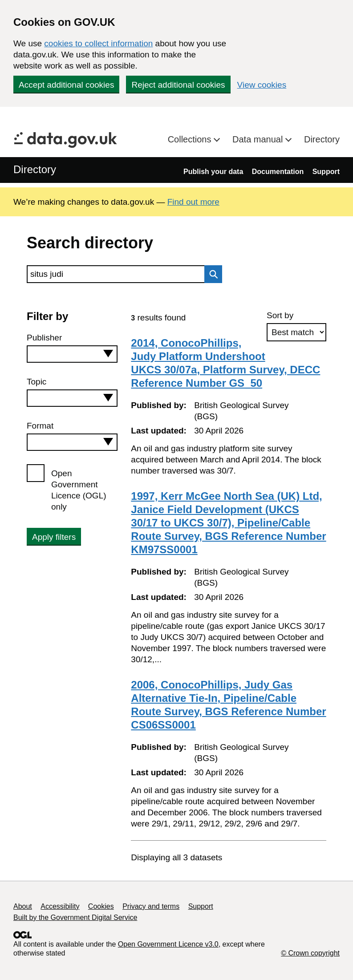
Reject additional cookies (178, 85)
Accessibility (60, 906)
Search (211, 274)
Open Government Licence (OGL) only (79, 490)
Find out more (193, 202)
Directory (322, 139)
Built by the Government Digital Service (75, 917)
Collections (191, 139)
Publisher (44, 338)
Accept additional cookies (66, 85)
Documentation (278, 172)
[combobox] (72, 354)
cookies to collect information (98, 43)
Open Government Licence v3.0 (168, 944)
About (23, 906)
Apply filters (54, 537)
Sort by (280, 315)
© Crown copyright (310, 953)
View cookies (262, 85)
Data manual (259, 139)
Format (40, 426)
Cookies (101, 906)
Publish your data (213, 172)
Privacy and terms (151, 906)
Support (326, 172)
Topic (37, 382)
